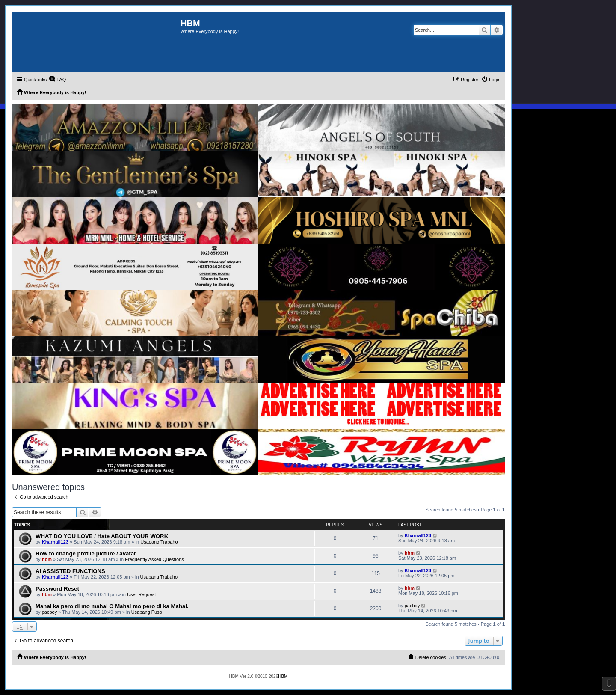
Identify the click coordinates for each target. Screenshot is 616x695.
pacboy (49, 612)
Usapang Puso (147, 612)
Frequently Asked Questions (154, 559)
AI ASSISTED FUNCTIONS (70, 571)
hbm (47, 559)
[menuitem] (57, 80)
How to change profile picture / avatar (86, 554)
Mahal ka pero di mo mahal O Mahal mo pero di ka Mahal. (112, 606)
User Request (141, 594)
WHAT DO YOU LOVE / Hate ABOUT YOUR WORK (102, 536)
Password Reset (57, 589)
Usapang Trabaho (159, 542)
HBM (283, 676)
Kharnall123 (55, 542)
